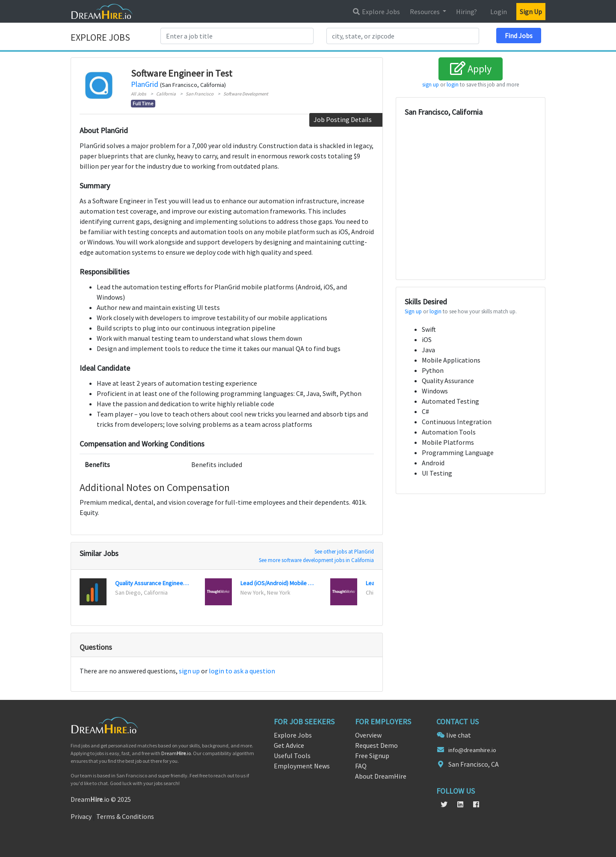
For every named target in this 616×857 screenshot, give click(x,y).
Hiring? (466, 12)
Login (499, 12)
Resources (425, 12)
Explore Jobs (376, 12)
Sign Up (531, 12)
